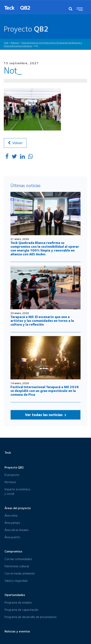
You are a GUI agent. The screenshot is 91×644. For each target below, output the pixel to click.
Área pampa (12, 523)
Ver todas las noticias (46, 415)
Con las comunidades (18, 559)
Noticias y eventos (17, 631)
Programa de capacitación (21, 610)
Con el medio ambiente (20, 573)
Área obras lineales (17, 530)
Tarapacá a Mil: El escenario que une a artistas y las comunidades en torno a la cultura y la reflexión (42, 321)
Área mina (11, 515)
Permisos (10, 482)
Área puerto (12, 537)
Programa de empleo (18, 602)
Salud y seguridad (16, 581)
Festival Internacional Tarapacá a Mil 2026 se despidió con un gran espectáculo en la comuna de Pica (45, 391)
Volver (15, 143)
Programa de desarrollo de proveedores (31, 617)
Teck (8, 453)
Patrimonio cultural (17, 566)
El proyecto (12, 475)
